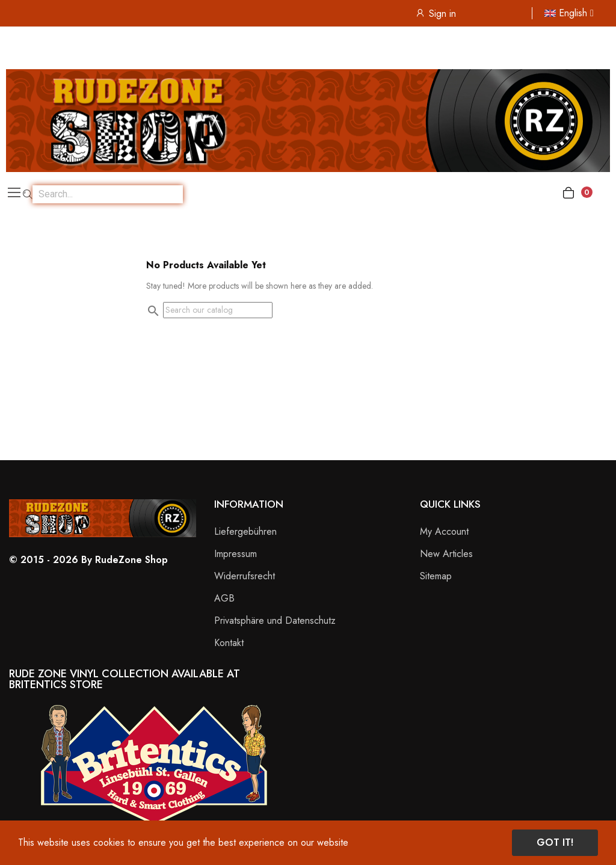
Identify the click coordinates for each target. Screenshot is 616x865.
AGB (224, 598)
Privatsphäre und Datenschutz (275, 620)
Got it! (555, 842)
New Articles (446, 554)
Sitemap (436, 576)
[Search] (218, 310)
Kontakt (229, 643)
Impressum (236, 554)
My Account (444, 531)
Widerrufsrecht (245, 576)
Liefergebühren (245, 531)
